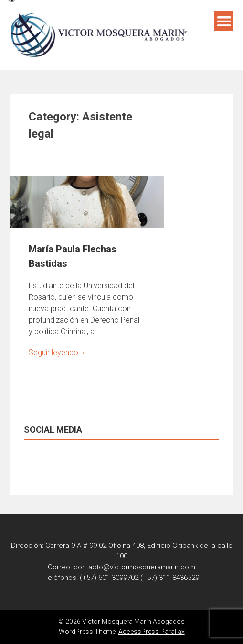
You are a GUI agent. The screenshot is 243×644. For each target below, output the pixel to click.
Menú (224, 21)
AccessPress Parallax (152, 632)
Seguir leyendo (57, 353)
